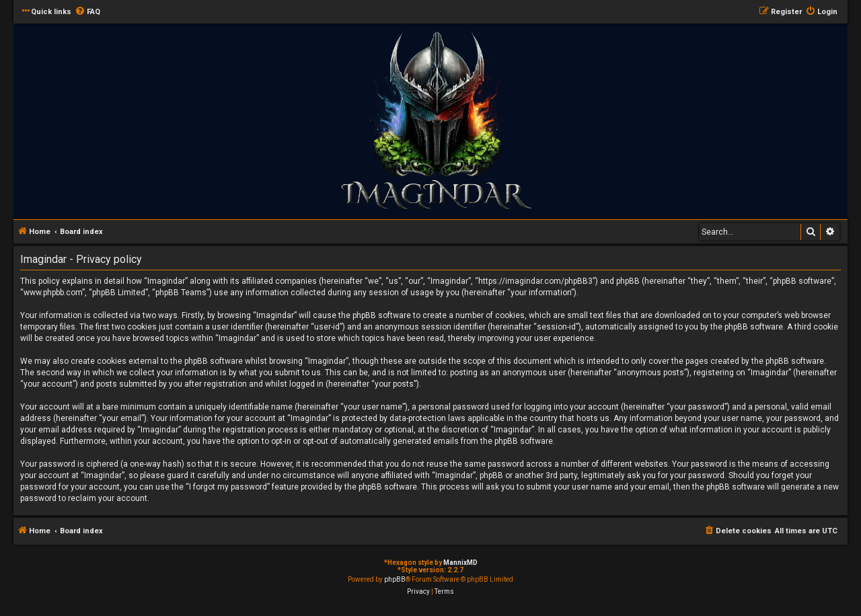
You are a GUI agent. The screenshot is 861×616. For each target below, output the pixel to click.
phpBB (395, 579)
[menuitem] (87, 12)
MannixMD (460, 563)
